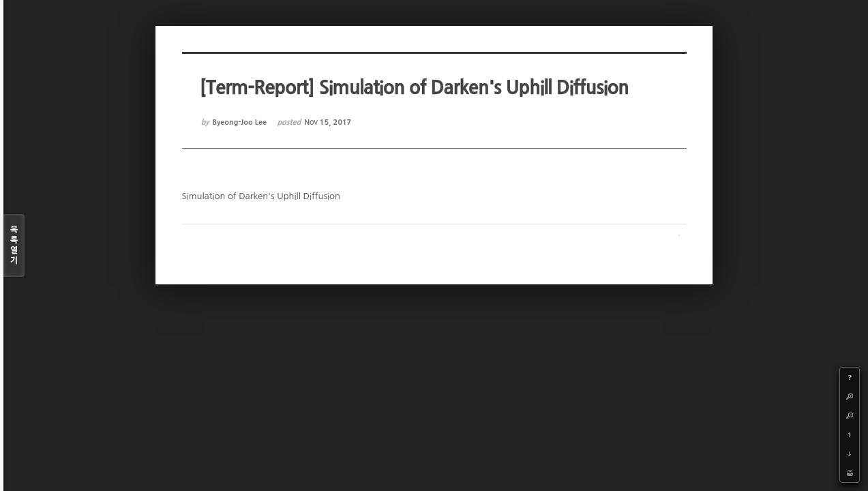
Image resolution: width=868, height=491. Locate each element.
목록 (14, 246)
